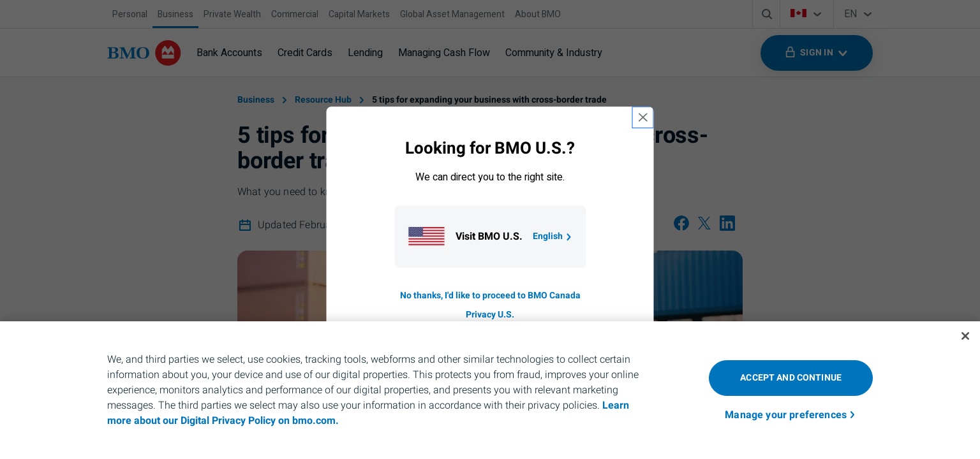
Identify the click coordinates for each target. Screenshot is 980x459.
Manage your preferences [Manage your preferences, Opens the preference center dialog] (786, 415)
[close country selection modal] (643, 117)
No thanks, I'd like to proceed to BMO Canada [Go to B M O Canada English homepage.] (490, 295)
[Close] (965, 336)
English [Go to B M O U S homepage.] (553, 236)
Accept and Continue (791, 378)
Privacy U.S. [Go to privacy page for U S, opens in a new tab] (490, 315)
